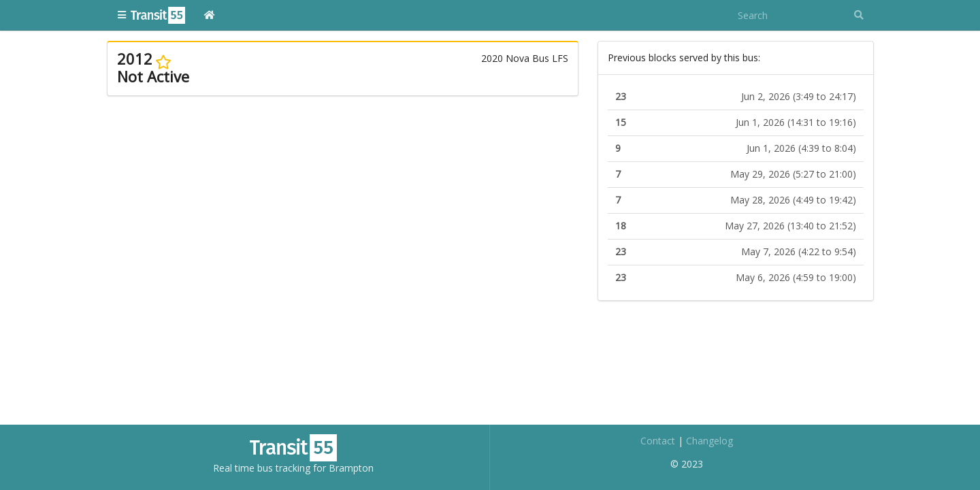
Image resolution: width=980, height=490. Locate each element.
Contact (658, 441)
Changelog (709, 441)
